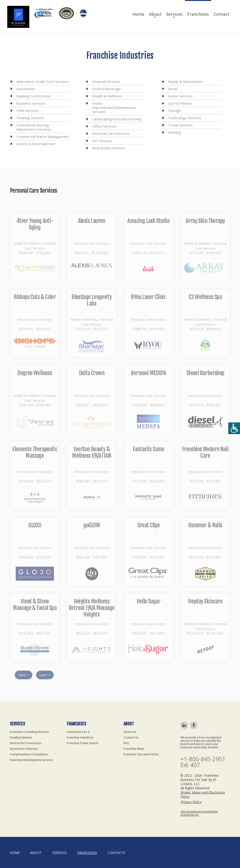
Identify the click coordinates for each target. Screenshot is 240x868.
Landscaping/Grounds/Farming (117, 119)
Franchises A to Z (78, 732)
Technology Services (185, 118)
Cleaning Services (30, 118)
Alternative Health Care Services (43, 82)
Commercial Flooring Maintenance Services (34, 127)
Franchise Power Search (82, 743)
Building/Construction (34, 96)
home (15, 853)
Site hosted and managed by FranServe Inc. (199, 813)
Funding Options (21, 737)
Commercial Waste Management (43, 137)
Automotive (26, 89)
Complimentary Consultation (29, 754)
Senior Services (180, 96)
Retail (173, 89)
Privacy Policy (191, 802)
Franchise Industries (80, 737)
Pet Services (102, 141)
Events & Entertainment (36, 144)
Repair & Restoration (185, 82)
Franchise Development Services (31, 760)
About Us (130, 732)
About (155, 14)
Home (138, 14)
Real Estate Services (109, 148)
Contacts (116, 853)
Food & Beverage (106, 89)
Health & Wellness (107, 96)
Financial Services (106, 82)
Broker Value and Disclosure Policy (203, 794)
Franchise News (134, 749)
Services (174, 14)
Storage (174, 111)
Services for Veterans (24, 749)
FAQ (126, 743)
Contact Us (131, 737)
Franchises (198, 14)
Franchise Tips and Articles (141, 754)
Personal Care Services (111, 133)
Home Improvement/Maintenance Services (114, 107)
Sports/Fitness (180, 103)
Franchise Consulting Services (29, 732)
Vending (174, 132)
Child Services (27, 111)
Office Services (104, 126)
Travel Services (180, 125)
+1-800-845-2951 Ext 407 (203, 762)
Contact (221, 14)
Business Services (31, 103)
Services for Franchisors (26, 743)
